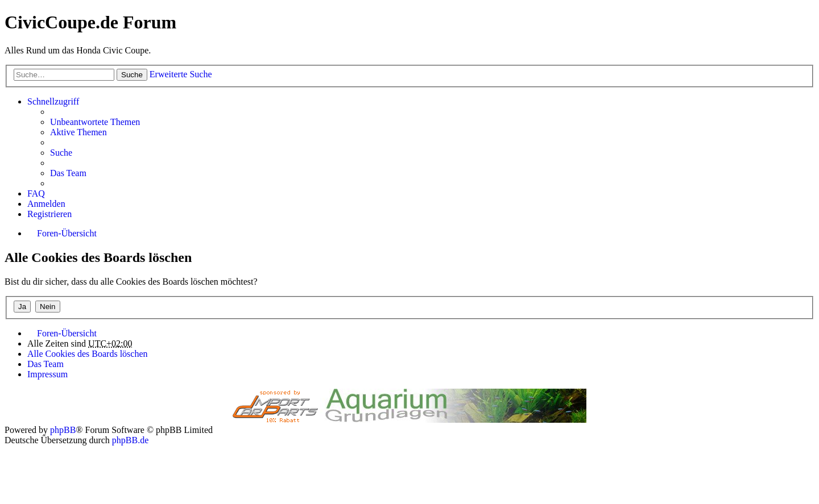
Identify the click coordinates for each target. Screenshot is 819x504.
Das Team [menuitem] (68, 173)
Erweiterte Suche (181, 74)
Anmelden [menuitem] (46, 204)
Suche (132, 75)
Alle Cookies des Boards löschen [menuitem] (88, 354)
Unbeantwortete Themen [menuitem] (95, 122)
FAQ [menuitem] (36, 193)
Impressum (47, 374)
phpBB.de (130, 440)
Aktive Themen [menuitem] (78, 132)
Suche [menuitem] (61, 153)
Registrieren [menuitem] (49, 214)
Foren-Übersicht (67, 333)
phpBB (63, 430)
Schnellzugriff (53, 101)
